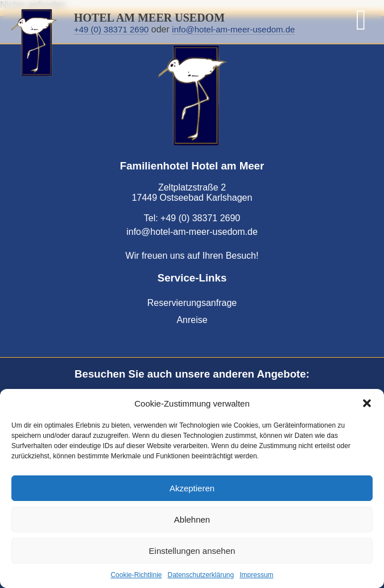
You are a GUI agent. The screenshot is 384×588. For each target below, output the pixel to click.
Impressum (256, 575)
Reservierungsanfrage (192, 303)
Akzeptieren (192, 488)
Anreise (192, 320)
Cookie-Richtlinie (136, 575)
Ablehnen (192, 519)
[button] (367, 403)
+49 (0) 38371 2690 (111, 29)
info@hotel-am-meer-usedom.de (233, 29)
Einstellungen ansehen (192, 551)
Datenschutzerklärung (201, 575)
